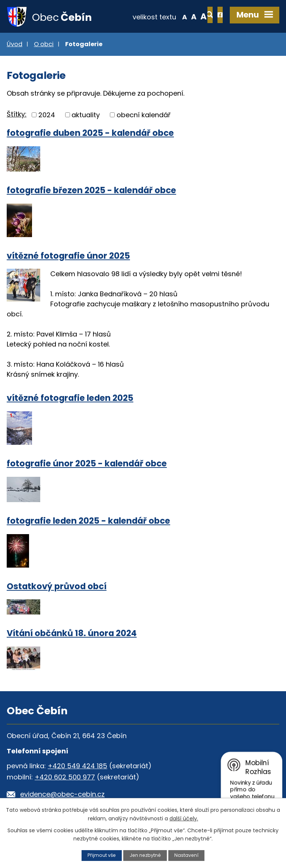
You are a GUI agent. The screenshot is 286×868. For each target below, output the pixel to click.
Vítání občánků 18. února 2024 (72, 634)
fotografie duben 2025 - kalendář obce (90, 134)
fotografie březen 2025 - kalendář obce (91, 191)
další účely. (184, 818)
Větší (179, 16)
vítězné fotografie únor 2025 (68, 256)
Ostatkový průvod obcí (57, 587)
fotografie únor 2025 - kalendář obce (87, 465)
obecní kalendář (144, 116)
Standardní (169, 16)
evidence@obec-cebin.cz (62, 795)
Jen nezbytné (145, 855)
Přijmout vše (101, 855)
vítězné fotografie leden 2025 (70, 399)
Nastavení (187, 855)
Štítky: (17, 115)
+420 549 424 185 (77, 767)
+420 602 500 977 (65, 778)
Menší (160, 16)
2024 (47, 116)
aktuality (86, 116)
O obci (44, 45)
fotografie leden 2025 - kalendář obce (88, 521)
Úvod (15, 45)
